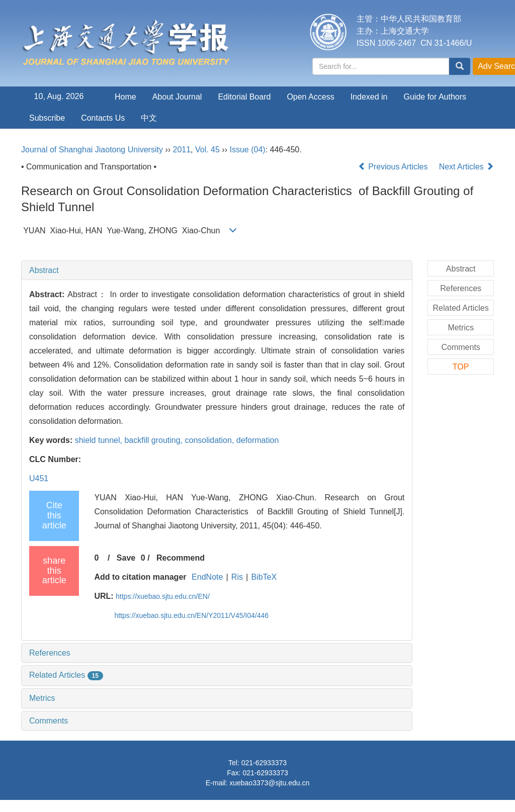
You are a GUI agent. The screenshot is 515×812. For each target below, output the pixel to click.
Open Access (310, 97)
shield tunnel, (100, 440)
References (50, 653)
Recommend (181, 558)
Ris (237, 577)
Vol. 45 (207, 150)
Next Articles (466, 167)
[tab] (217, 270)
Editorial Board (244, 97)
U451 (39, 478)
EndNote (207, 577)
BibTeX (264, 577)
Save (126, 558)
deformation (258, 440)
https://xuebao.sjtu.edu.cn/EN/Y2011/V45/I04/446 (191, 615)
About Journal (177, 97)
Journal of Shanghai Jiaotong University (92, 150)
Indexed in (369, 97)
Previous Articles (394, 167)
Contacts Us (103, 118)
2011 (182, 150)
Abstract (44, 270)
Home (125, 97)
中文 (149, 118)
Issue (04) (247, 150)
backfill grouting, (154, 440)
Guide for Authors (435, 97)
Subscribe (47, 118)
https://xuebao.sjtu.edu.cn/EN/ (163, 596)
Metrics (42, 698)
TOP (461, 367)
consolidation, (210, 440)
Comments (49, 721)
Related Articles (66, 675)
